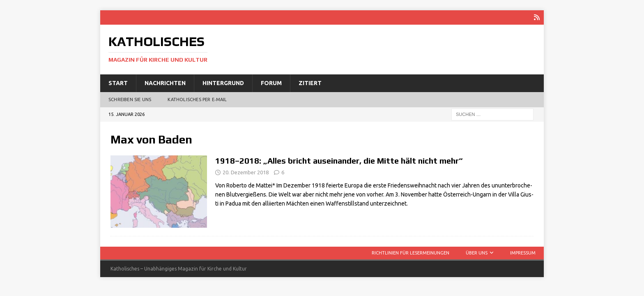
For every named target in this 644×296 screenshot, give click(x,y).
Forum (271, 83)
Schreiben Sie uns (130, 99)
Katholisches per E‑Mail (197, 99)
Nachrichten (165, 83)
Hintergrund (223, 83)
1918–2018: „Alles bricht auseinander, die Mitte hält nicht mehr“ (339, 161)
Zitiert (310, 83)
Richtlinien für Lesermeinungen (411, 253)
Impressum (523, 253)
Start (118, 83)
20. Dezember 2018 (246, 172)
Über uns (477, 253)
